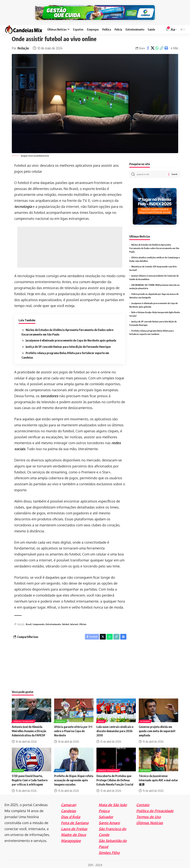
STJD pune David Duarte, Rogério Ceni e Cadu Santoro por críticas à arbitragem (30, 779)
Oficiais (83, 623)
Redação (23, 46)
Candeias (69, 809)
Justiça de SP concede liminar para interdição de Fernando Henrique (68, 345)
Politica (60, 769)
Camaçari (69, 803)
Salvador (106, 815)
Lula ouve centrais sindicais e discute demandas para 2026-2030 (115, 729)
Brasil (29, 623)
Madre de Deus (74, 833)
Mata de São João (113, 803)
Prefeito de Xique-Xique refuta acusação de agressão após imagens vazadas (74, 779)
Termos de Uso (149, 815)
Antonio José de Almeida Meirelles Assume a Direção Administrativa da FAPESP (29, 729)
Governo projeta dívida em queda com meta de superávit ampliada (157, 729)
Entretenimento (53, 623)
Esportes (60, 720)
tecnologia (23, 205)
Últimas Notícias (150, 821)
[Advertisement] (70, 246)
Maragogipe (71, 839)
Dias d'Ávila (71, 815)
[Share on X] (152, 47)
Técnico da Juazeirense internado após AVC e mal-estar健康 (158, 779)
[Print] (166, 47)
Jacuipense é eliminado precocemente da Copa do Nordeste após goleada (71, 339)
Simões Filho (109, 851)
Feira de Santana (75, 821)
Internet (74, 623)
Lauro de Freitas (74, 827)
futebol (66, 623)
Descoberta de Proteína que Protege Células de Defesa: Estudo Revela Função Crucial (115, 779)
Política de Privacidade (155, 809)
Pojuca (104, 809)
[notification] (167, 28)
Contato (143, 803)
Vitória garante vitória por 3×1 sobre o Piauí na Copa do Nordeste (73, 729)
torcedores (49, 394)
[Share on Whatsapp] (157, 47)
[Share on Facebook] (148, 47)
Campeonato (39, 623)
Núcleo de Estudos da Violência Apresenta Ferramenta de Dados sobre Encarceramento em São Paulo (154, 247)
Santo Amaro (109, 821)
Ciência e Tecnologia (24, 720)
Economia (145, 720)
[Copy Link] (162, 47)
